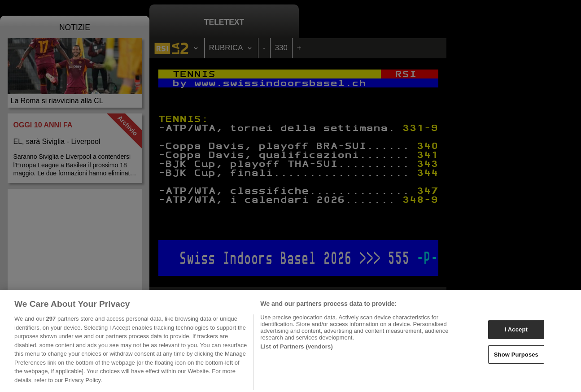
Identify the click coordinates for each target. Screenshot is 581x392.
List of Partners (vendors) (297, 351)
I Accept (516, 333)
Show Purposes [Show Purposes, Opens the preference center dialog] (516, 359)
